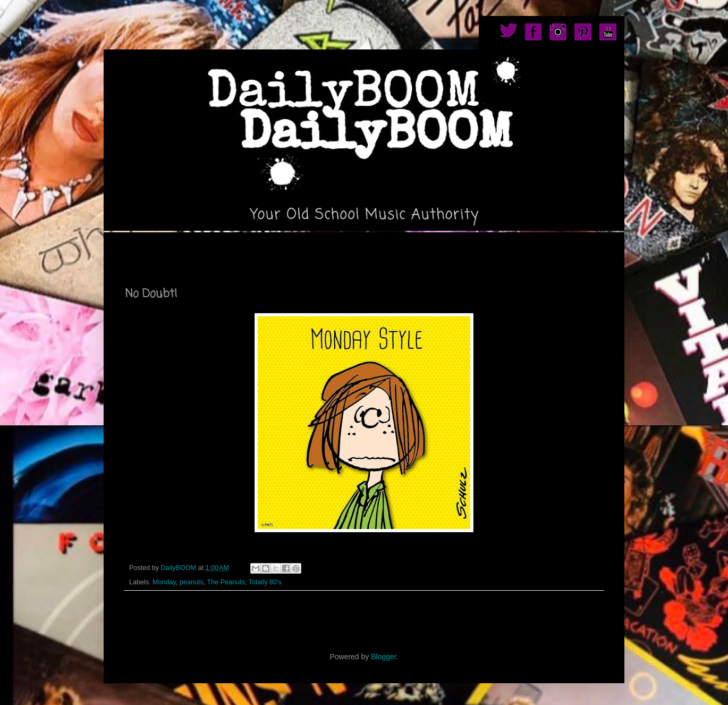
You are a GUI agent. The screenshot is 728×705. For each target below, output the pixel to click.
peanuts (192, 582)
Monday (164, 582)
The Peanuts (226, 582)
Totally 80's (265, 582)
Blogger (383, 657)
